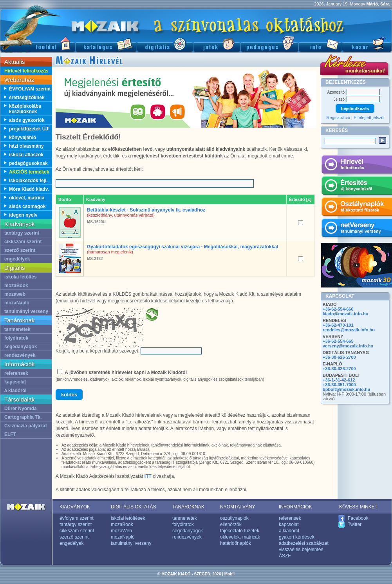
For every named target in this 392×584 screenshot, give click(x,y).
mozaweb (15, 294)
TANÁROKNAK (188, 507)
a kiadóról (15, 391)
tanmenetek (17, 329)
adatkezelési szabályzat (304, 543)
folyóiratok (16, 338)
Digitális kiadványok (165, 43)
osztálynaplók (234, 518)
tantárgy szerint (22, 233)
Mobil (229, 574)
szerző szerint (20, 250)
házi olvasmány (26, 146)
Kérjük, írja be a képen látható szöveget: (98, 351)
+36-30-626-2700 (339, 357)
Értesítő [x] (300, 199)
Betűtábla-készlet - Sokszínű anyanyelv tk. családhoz (146, 210)
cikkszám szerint (23, 242)
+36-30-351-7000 (339, 385)
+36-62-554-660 (338, 309)
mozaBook (16, 286)
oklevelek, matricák (240, 537)
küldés (69, 395)
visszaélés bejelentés (301, 550)
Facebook (358, 518)
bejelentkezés (355, 108)
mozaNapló (17, 303)
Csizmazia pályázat (26, 426)
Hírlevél (357, 166)
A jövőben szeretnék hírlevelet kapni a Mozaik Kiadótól (126, 372)
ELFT (10, 434)
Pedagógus (269, 43)
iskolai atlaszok (26, 155)
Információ (320, 43)
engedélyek (17, 259)
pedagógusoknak (28, 163)
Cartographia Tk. (23, 417)
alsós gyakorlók (27, 120)
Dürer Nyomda (21, 409)
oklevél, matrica (27, 198)
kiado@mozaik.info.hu (345, 314)
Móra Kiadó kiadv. (29, 189)
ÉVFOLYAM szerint (30, 89)
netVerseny (357, 229)
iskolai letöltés (21, 277)
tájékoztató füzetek (240, 531)
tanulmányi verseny (26, 311)
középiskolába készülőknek (25, 109)
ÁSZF (285, 556)
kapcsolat (15, 382)
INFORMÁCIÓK (295, 507)
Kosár (367, 43)
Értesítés (357, 187)
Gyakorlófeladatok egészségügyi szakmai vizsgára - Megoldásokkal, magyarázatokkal (182, 247)
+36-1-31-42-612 (339, 380)
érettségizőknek (27, 98)
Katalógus (106, 43)
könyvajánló (23, 137)
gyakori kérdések (297, 537)
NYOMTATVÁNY (238, 507)
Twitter (355, 524)
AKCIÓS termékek (29, 172)
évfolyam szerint (77, 518)
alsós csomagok (27, 206)
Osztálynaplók (357, 208)
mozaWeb (121, 531)
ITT (148, 476)
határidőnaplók (236, 543)
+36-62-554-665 (338, 341)
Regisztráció (339, 118)
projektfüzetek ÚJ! (29, 129)
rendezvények (20, 355)
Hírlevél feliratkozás (26, 71)
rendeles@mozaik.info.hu (349, 330)
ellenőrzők (231, 524)
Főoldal (38, 43)
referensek (16, 373)
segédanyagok (21, 347)
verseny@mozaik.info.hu (348, 346)
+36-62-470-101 (338, 325)
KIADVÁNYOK (75, 507)
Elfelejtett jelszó (369, 118)
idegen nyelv (23, 215)
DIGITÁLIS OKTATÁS (134, 507)
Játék (217, 43)
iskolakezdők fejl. (28, 181)
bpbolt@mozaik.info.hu (346, 389)
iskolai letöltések (128, 518)
